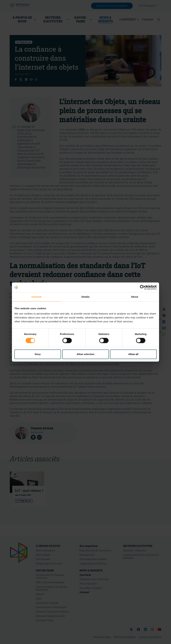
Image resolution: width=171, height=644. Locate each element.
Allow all (133, 354)
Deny (38, 354)
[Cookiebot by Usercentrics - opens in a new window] (142, 287)
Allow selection (85, 354)
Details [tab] (85, 297)
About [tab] (135, 297)
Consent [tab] (37, 297)
